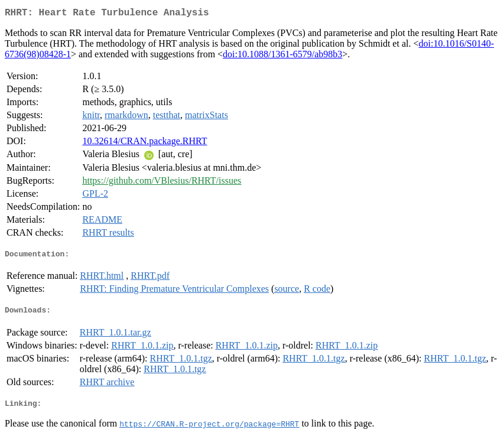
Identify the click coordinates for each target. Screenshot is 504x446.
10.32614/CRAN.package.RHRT (144, 143)
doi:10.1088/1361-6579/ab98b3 (282, 56)
